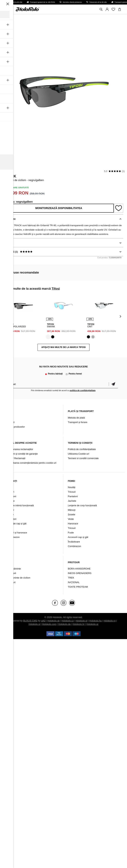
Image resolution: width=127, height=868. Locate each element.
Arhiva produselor (16, 427)
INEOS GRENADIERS (80, 573)
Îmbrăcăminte (14, 569)
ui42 (43, 621)
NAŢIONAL (74, 582)
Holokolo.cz (68, 621)
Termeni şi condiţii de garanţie (22, 454)
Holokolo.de (64, 624)
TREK (71, 578)
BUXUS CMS (30, 621)
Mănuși (10, 510)
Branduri (11, 582)
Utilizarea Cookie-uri (78, 454)
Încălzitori (11, 519)
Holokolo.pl (81, 621)
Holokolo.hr (79, 624)
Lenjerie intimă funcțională (20, 505)
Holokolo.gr (93, 624)
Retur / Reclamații (16, 458)
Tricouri (10, 492)
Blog (9, 418)
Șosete (10, 514)
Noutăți (72, 487)
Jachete (11, 501)
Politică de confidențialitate (82, 449)
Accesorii (11, 573)
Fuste (71, 533)
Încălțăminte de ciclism (18, 578)
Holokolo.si (34, 624)
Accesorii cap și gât (78, 537)
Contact (10, 422)
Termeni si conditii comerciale (83, 458)
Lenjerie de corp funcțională (82, 505)
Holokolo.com (49, 624)
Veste (9, 528)
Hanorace (73, 524)
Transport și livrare (78, 422)
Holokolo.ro (110, 621)
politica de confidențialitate (83, 390)
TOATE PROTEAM (78, 587)
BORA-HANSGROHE (79, 569)
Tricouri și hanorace (17, 533)
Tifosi (8, 171)
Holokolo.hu (96, 621)
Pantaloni (11, 496)
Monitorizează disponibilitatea (59, 208)
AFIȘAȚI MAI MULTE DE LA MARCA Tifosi (64, 347)
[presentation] (7, 316)
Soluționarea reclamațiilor (20, 449)
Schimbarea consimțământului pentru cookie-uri (31, 463)
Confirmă (113, 384)
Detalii (8, 243)
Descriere (10, 219)
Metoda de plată (76, 418)
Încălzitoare (74, 542)
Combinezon (13, 537)
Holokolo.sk (54, 621)
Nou (9, 487)
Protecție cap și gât (16, 524)
